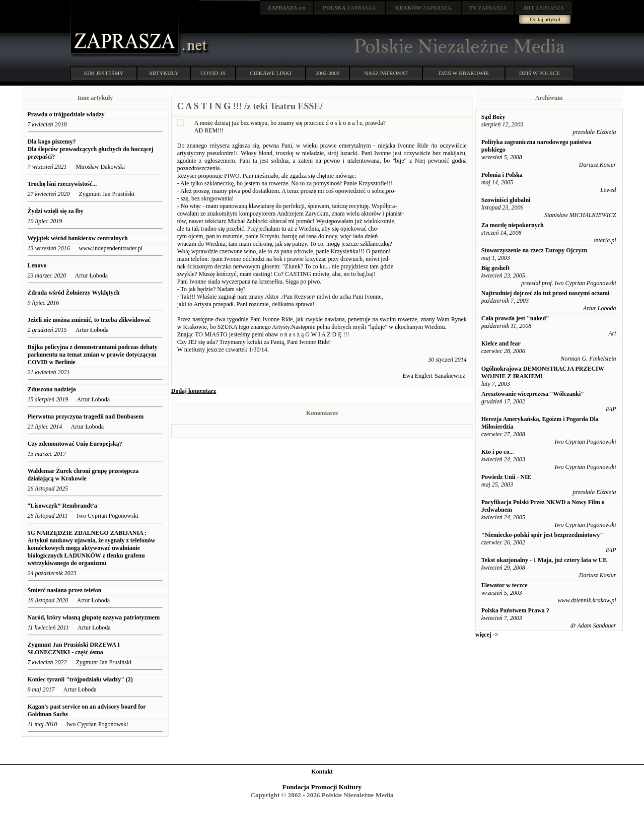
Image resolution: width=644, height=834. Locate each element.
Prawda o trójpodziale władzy (67, 114)
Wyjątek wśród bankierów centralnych (78, 238)
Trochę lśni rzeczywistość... (63, 184)
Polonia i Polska (502, 175)
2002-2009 (328, 73)
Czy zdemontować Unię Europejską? (75, 444)
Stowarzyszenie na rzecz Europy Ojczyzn (534, 250)
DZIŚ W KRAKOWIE (464, 73)
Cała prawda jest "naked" (515, 318)
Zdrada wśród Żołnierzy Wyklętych (74, 293)
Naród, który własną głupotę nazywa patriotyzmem (94, 617)
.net (287, 8)
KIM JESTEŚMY (104, 73)
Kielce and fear (501, 343)
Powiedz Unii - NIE (506, 477)
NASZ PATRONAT (386, 73)
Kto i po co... (498, 452)
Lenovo (37, 265)
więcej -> (487, 635)
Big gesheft (495, 268)
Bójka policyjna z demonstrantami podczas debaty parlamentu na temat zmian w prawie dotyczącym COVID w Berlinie (93, 355)
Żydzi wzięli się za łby (56, 211)
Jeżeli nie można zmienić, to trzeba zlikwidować (89, 320)
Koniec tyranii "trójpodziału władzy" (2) (80, 679)
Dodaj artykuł (545, 19)
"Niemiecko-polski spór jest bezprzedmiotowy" (542, 535)
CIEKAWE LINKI (271, 73)
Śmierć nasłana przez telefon (65, 590)
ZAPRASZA (349, 8)
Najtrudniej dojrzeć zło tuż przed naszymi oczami (546, 293)
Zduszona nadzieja (52, 389)
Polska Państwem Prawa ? (515, 610)
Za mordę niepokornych (513, 225)
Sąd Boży (493, 117)
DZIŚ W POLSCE (540, 73)
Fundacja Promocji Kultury (322, 787)
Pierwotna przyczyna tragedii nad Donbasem (86, 416)
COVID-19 (213, 73)
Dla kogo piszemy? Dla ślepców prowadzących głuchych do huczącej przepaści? (91, 149)
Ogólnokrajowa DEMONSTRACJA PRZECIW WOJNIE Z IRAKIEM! (543, 372)
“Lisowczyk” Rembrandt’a (62, 506)
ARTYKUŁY (164, 73)
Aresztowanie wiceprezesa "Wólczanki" (533, 394)
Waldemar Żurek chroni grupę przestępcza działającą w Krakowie (83, 475)
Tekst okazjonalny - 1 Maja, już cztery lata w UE (544, 560)
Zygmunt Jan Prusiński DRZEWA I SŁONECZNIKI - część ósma (74, 648)
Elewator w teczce (505, 585)
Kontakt (322, 772)
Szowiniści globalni (506, 200)
